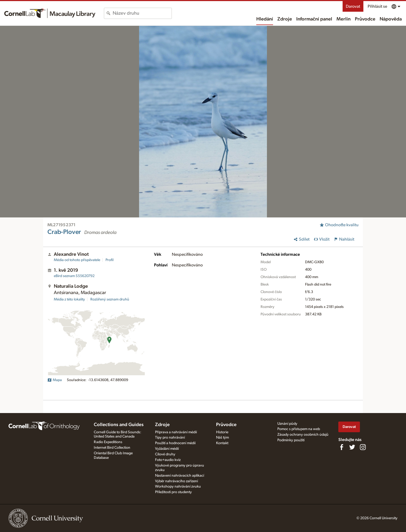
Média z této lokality (69, 299)
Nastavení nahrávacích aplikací (180, 476)
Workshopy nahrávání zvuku (178, 486)
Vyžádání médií (167, 449)
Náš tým (222, 438)
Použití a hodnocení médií (175, 443)
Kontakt (222, 443)
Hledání (265, 19)
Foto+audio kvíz (168, 460)
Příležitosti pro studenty (173, 492)
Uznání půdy (287, 424)
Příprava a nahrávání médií (176, 432)
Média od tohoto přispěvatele (77, 260)
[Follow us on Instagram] (363, 447)
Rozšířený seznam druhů (110, 299)
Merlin (344, 19)
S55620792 (74, 276)
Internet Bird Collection (112, 448)
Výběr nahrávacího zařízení (176, 481)
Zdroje (285, 19)
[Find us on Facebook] (342, 447)
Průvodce (365, 19)
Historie (222, 432)
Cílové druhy (165, 454)
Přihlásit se (377, 6)
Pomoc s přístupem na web (299, 429)
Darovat (353, 6)
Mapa (55, 380)
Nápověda (391, 19)
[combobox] (142, 13)
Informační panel (314, 19)
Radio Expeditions (108, 442)
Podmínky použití (291, 440)
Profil (109, 260)
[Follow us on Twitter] (352, 447)
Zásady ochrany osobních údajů (303, 435)
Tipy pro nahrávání (170, 438)
